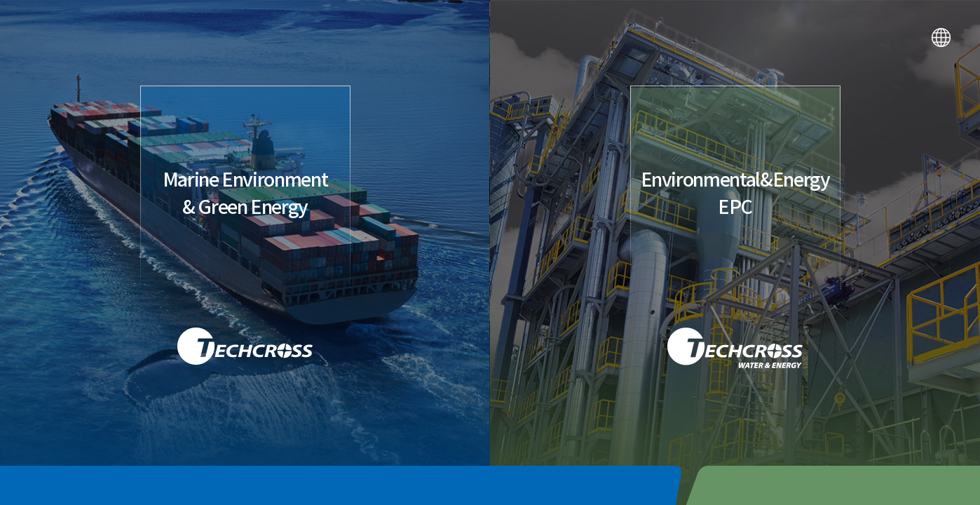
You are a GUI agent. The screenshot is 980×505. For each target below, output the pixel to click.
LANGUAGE (941, 38)
